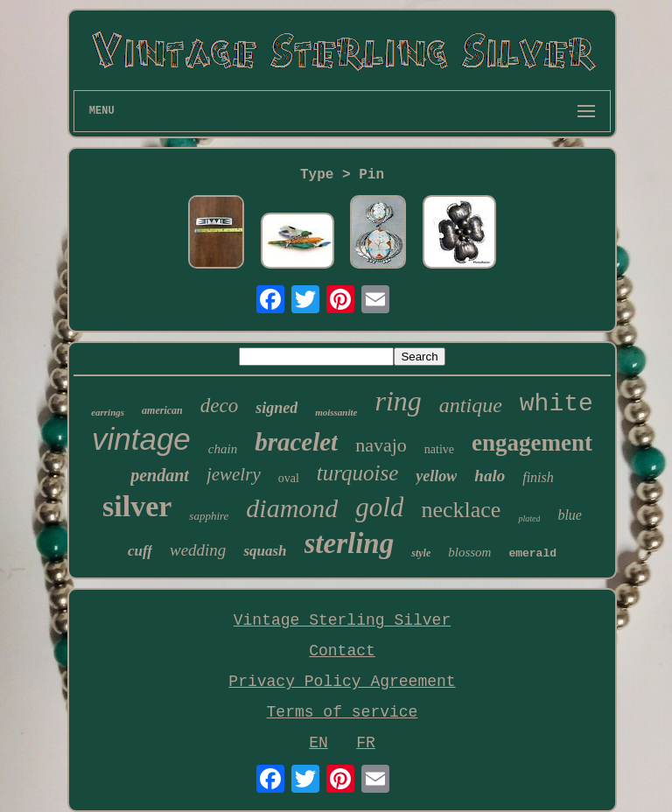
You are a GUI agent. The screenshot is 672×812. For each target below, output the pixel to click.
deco (219, 406)
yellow (436, 476)
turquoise (358, 473)
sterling (350, 543)
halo (490, 476)
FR (366, 743)
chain (223, 449)
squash (265, 551)
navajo (381, 445)
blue (570, 515)
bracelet (296, 442)
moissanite (336, 412)
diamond (292, 508)
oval (289, 478)
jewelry (234, 474)
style (421, 553)
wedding (198, 550)
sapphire (209, 516)
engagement (532, 443)
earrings (108, 412)
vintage (141, 439)
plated (529, 518)
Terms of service (343, 712)
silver (137, 506)
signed (276, 408)
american (162, 410)
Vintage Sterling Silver (342, 620)
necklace (461, 510)
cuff (140, 551)
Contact (342, 651)
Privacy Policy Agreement (342, 682)
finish (538, 477)
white (556, 404)
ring (398, 401)
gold (379, 507)
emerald (532, 553)
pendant (160, 475)
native (439, 449)
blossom (469, 552)
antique (471, 405)
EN (318, 743)
